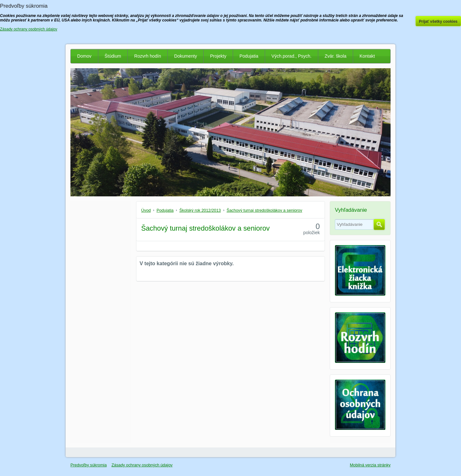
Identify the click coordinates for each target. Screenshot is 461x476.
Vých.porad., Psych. (291, 56)
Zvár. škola (336, 56)
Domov (84, 56)
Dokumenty (186, 56)
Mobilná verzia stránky (370, 465)
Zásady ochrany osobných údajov (142, 465)
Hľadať (379, 225)
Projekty (218, 56)
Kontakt (367, 56)
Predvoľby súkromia (89, 465)
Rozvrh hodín (148, 56)
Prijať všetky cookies (438, 21)
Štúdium (113, 56)
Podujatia (249, 56)
